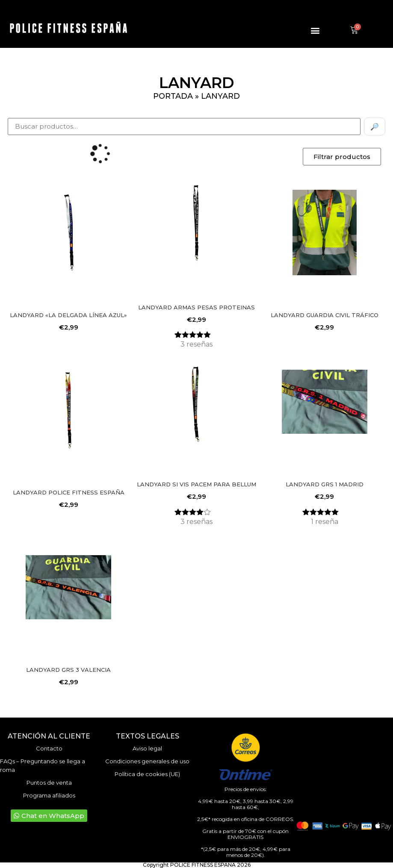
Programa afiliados (49, 795)
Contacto (49, 748)
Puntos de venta (49, 783)
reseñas (196, 344)
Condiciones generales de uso (147, 761)
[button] (315, 31)
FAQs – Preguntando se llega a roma (43, 765)
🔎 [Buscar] (375, 127)
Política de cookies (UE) (147, 774)
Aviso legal (147, 748)
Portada (173, 96)
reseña (325, 522)
